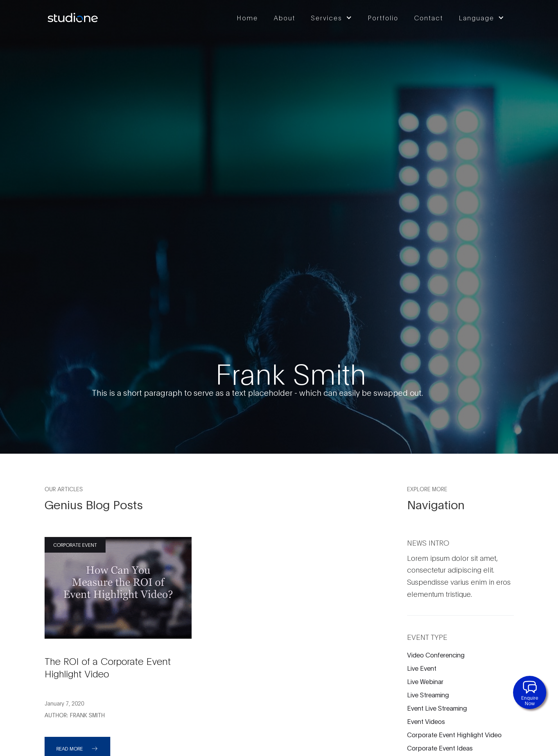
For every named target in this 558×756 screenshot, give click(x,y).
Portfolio (383, 17)
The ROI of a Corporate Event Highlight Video (108, 667)
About (284, 17)
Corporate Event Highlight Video (454, 734)
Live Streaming (428, 694)
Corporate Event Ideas (440, 748)
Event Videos (426, 721)
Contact (429, 17)
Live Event (422, 668)
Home (247, 17)
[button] (333, 18)
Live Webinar (425, 681)
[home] (72, 18)
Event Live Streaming (437, 708)
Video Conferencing (436, 655)
